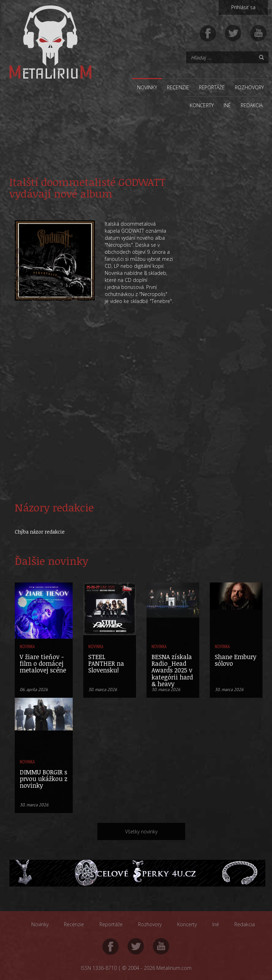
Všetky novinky (141, 831)
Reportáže (212, 87)
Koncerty (202, 105)
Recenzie (178, 87)
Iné (227, 105)
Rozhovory (249, 87)
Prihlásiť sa (243, 7)
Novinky (147, 87)
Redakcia (252, 105)
